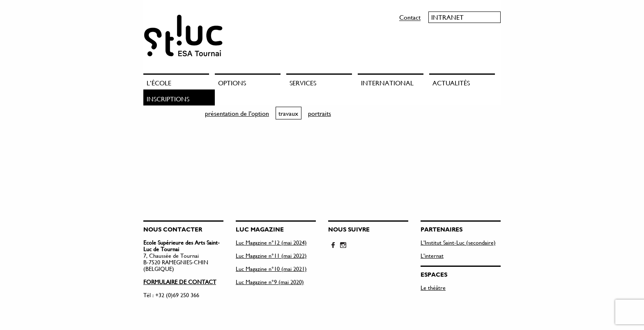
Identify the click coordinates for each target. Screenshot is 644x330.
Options (232, 83)
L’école (159, 83)
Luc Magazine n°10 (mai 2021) (271, 269)
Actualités (451, 83)
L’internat (432, 256)
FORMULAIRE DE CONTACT (180, 282)
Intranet (447, 17)
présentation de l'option (237, 113)
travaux (288, 113)
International (387, 83)
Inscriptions (168, 99)
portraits (320, 113)
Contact (410, 17)
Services (303, 83)
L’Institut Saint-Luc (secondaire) (458, 242)
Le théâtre (433, 288)
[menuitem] (179, 81)
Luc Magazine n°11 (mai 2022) (271, 256)
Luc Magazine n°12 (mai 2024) (271, 242)
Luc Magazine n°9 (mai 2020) (270, 282)
